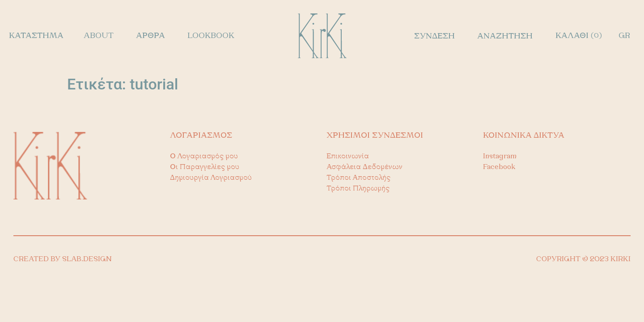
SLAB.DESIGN (87, 259)
